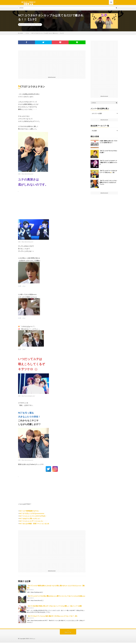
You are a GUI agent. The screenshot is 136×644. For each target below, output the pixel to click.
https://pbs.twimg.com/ (27, 175)
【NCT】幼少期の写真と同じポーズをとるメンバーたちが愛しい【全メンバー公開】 (55, 607)
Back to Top (68, 634)
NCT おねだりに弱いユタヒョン (30, 520)
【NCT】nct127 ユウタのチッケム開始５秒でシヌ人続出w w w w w (108, 164)
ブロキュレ (32, 640)
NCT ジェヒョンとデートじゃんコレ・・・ (34, 522)
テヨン (34, 26)
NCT (29, 26)
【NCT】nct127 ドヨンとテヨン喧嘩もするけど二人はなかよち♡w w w (108, 184)
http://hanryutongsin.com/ (28, 397)
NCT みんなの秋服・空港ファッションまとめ (34, 525)
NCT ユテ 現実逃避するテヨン (29, 512)
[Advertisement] (52, 64)
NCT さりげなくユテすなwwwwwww (32, 515)
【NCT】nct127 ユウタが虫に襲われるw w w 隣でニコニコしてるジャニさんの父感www (56, 597)
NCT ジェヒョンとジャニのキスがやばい (33, 517)
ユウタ (38, 26)
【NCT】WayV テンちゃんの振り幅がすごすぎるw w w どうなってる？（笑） (53, 617)
